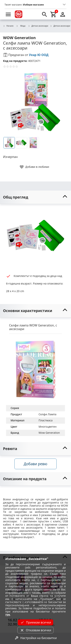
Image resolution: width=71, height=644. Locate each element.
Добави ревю (35, 464)
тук (8, 614)
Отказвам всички (35, 630)
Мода (21, 26)
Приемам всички (35, 622)
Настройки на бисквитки (35, 638)
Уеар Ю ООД (39, 55)
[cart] (54, 14)
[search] (44, 14)
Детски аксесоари (38, 26)
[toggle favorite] (35, 167)
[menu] (8, 14)
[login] (63, 14)
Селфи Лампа (48, 414)
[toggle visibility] (35, 197)
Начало (8, 26)
